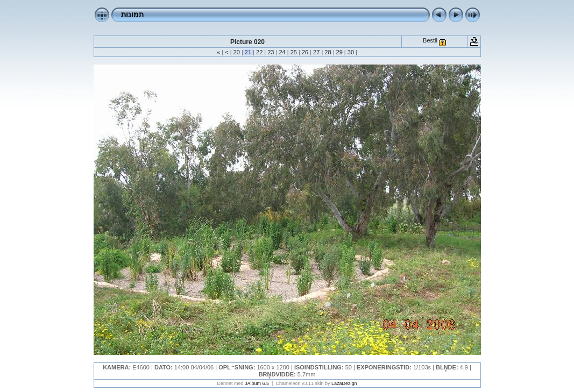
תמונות (132, 15)
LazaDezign (344, 383)
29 (339, 52)
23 (271, 52)
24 (282, 52)
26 (305, 52)
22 (259, 52)
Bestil (430, 40)
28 (328, 52)
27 (316, 52)
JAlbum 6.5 (257, 383)
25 (294, 52)
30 (351, 52)
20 (237, 52)
